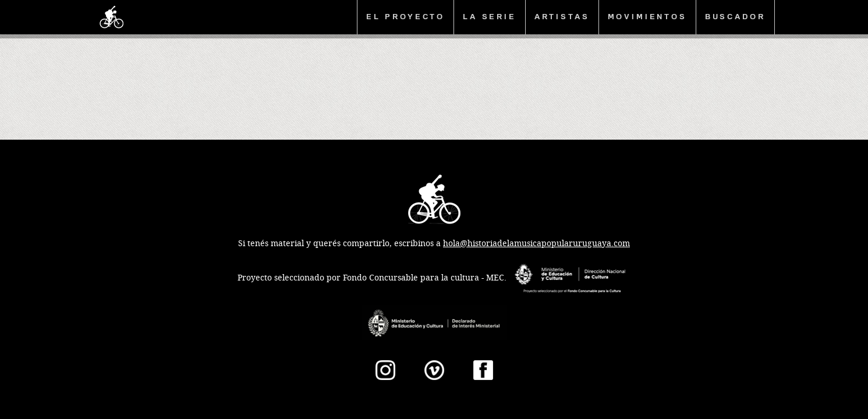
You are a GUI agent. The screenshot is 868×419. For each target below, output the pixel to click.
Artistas (562, 17)
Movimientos (647, 17)
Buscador (735, 17)
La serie (490, 17)
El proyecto (405, 17)
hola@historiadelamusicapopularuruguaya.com (536, 244)
